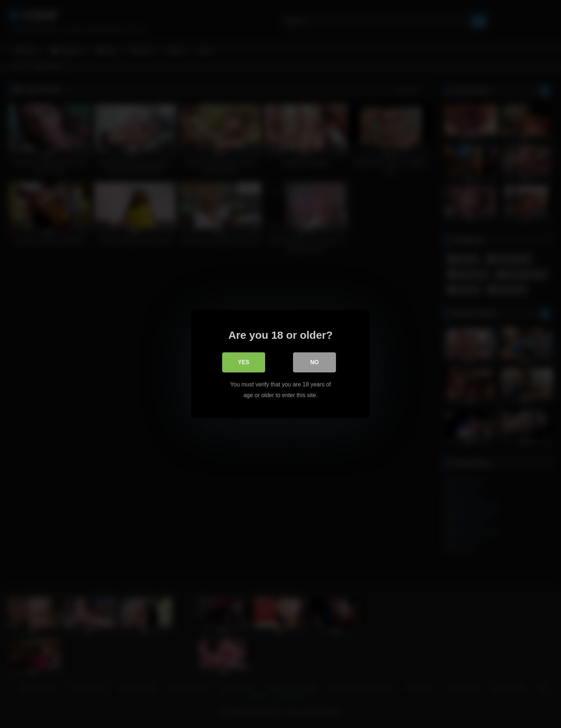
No (314, 362)
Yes (244, 362)
